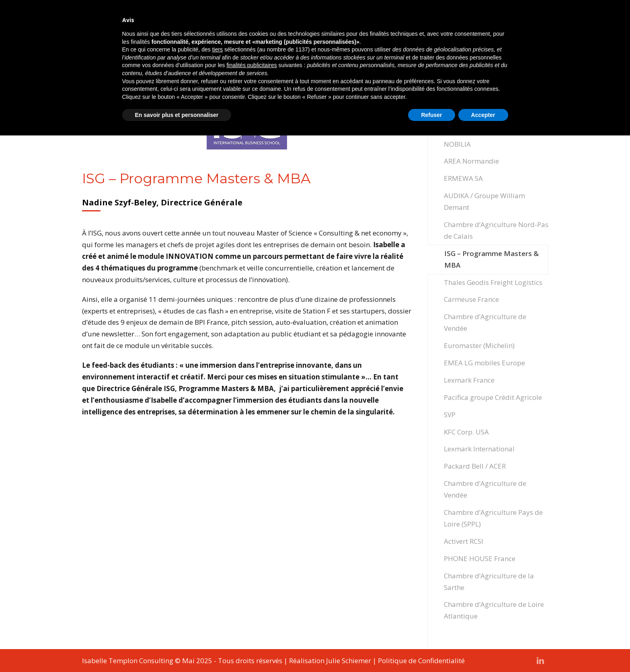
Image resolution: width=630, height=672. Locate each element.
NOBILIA (457, 144)
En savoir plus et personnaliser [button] (177, 652)
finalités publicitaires (251, 602)
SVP (450, 415)
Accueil (205, 22)
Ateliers (409, 22)
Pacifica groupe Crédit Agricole (493, 397)
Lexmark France (469, 380)
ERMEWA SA (463, 178)
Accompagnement (258, 22)
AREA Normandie (471, 161)
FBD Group (461, 127)
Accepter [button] (483, 652)
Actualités (489, 22)
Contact (528, 22)
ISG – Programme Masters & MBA (491, 259)
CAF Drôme (462, 81)
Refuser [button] (431, 652)
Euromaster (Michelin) (479, 345)
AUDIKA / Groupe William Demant (484, 201)
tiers (218, 586)
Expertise (447, 22)
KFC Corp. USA (466, 432)
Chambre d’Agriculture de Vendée (485, 322)
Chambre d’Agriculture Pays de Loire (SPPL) (493, 518)
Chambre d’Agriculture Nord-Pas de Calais (496, 230)
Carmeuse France (471, 299)
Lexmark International (479, 449)
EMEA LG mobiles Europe (484, 363)
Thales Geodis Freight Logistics (493, 282)
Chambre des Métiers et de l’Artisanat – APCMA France (487, 104)
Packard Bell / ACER (475, 466)
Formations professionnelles (343, 22)
